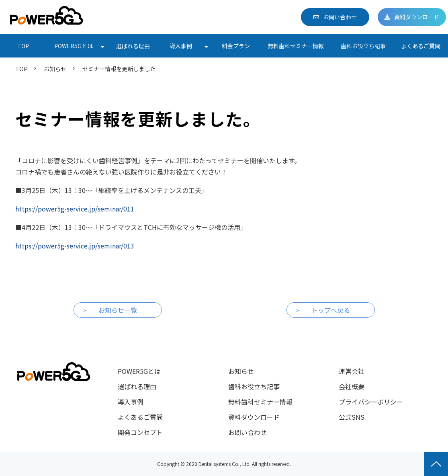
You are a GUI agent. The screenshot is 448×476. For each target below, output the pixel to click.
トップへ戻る (331, 310)
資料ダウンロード (417, 17)
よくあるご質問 (421, 46)
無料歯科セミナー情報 (296, 46)
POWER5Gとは (74, 46)
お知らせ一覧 (118, 310)
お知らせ (55, 69)
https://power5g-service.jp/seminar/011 (75, 209)
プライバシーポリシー (371, 402)
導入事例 (181, 46)
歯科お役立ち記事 (363, 46)
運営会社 (352, 371)
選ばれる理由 (133, 46)
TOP (23, 46)
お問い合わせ (340, 17)
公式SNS (352, 417)
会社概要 (352, 386)
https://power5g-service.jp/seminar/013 (75, 246)
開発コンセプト (140, 432)
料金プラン (236, 46)
